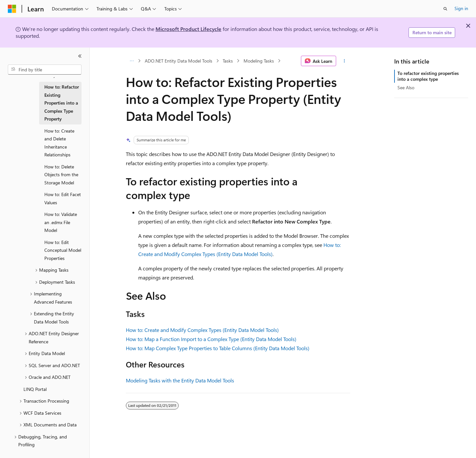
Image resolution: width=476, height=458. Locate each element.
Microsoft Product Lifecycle (188, 29)
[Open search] (445, 9)
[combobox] (45, 70)
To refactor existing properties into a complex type (428, 76)
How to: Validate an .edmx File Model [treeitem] (61, 222)
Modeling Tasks (259, 61)
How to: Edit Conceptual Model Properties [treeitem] (63, 250)
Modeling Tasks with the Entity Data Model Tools (180, 380)
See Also (406, 87)
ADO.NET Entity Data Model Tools (178, 61)
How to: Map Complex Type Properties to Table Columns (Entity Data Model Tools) (218, 348)
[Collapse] (80, 56)
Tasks (228, 61)
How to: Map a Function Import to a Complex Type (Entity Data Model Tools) (211, 339)
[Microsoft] (12, 9)
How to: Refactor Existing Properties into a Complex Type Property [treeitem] (62, 103)
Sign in (461, 8)
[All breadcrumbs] (132, 61)
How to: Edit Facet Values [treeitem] (63, 198)
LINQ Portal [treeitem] (35, 389)
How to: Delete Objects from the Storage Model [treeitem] (61, 175)
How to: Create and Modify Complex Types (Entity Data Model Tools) (202, 330)
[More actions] (344, 61)
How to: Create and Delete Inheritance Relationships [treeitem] (59, 143)
